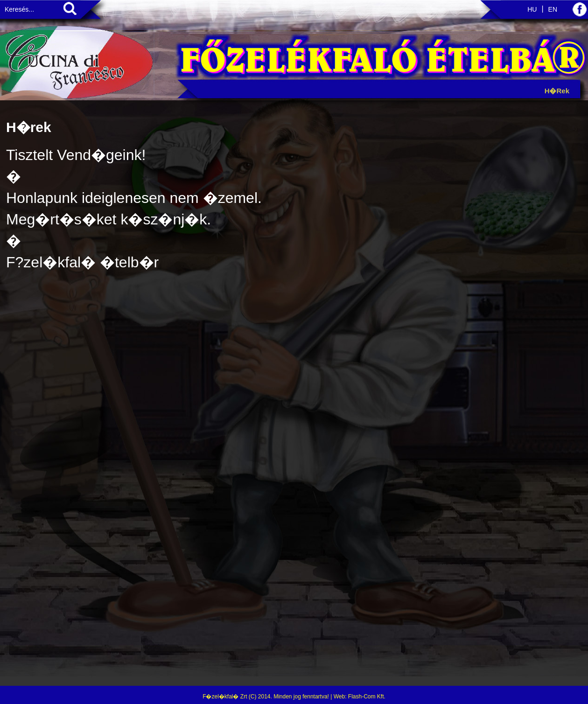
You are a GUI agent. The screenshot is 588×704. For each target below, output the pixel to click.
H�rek (557, 91)
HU (532, 9)
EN (553, 9)
